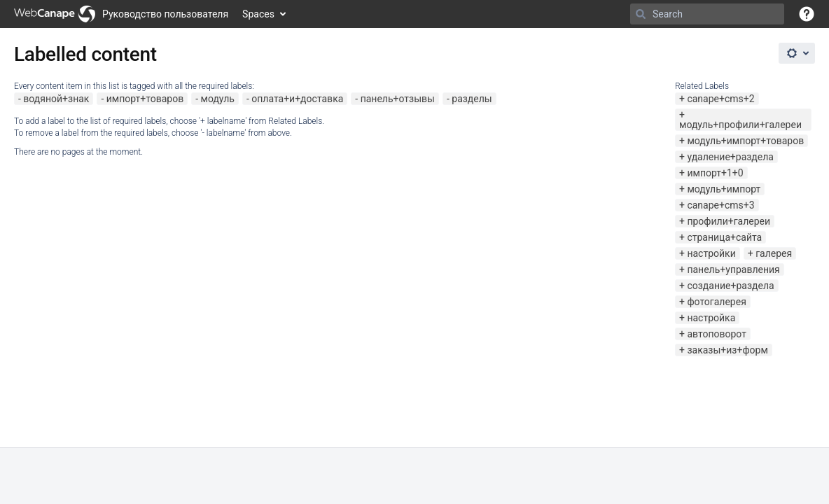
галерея (774, 253)
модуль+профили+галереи (740, 125)
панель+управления (733, 269)
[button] (807, 14)
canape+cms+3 (720, 205)
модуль (218, 99)
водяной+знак (56, 99)
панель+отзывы (398, 99)
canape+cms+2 (720, 99)
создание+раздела (730, 286)
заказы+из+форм (727, 350)
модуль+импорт (724, 189)
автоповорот (716, 334)
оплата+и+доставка (297, 99)
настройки (711, 253)
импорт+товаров (145, 99)
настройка (711, 318)
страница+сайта (724, 237)
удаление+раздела (730, 157)
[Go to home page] (121, 14)
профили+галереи (729, 221)
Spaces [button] (258, 14)
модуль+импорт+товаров (745, 141)
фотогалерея (716, 302)
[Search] (641, 14)
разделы (472, 99)
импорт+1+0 (715, 173)
